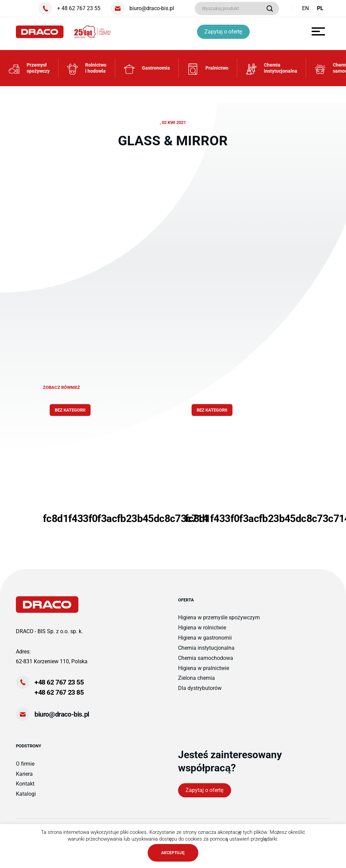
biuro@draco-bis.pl (62, 718)
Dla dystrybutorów (200, 692)
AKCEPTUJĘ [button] (173, 853)
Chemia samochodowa (206, 662)
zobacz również (61, 391)
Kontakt (25, 788)
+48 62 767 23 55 (59, 686)
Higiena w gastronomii (205, 642)
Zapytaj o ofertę (225, 32)
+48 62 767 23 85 (59, 696)
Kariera (24, 778)
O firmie (25, 768)
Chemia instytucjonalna (206, 652)
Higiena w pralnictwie (204, 672)
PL (320, 8)
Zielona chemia (196, 682)
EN (305, 8)
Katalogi (26, 798)
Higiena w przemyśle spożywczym (219, 622)
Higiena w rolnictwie (202, 632)
